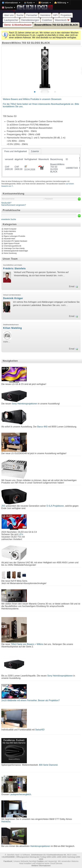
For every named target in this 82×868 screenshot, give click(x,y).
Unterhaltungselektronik (13, 246)
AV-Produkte (8, 234)
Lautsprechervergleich (20, 794)
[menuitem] (11, 3)
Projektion (66, 15)
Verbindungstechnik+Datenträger (16, 251)
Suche (20, 15)
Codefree (47, 20)
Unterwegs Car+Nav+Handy (14, 248)
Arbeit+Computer (10, 229)
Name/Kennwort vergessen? (14, 205)
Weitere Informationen (41, 866)
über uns (9, 15)
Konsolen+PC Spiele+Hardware (16, 241)
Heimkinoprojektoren (40, 846)
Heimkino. (6, 822)
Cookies (40, 861)
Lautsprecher (11, 20)
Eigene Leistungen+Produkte (14, 236)
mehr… (61, 275)
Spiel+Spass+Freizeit (12, 243)
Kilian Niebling (12, 328)
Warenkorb (62, 20)
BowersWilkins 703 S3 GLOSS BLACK (56, 25)
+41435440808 (8, 857)
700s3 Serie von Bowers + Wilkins (27, 644)
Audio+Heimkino (10, 231)
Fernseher (32, 15)
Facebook (8, 861)
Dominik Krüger (13, 298)
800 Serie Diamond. (48, 765)
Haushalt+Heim (9, 239)
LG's (21, 534)
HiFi (55, 15)
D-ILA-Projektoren (55, 506)
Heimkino (45, 15)
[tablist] (41, 163)
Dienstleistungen (30, 20)
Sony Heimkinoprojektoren (25, 404)
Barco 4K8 (42, 427)
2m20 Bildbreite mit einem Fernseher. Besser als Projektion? (30, 700)
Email (72, 286)
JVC (3, 506)
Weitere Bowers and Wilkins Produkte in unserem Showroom (32, 99)
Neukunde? (6, 203)
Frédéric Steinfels (14, 269)
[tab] (16, 151)
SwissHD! (40, 730)
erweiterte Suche (9, 219)
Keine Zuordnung (10, 253)
